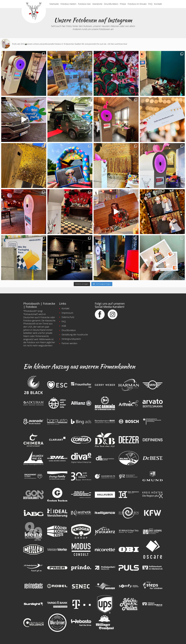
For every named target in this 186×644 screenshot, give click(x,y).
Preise (123, 4)
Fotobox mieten (68, 4)
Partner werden (69, 343)
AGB (64, 326)
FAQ (150, 4)
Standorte (97, 4)
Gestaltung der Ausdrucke (75, 334)
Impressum (67, 313)
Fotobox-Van (84, 4)
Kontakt (158, 4)
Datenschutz (68, 317)
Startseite (54, 4)
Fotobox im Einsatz (137, 4)
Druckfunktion (111, 4)
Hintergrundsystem (71, 339)
